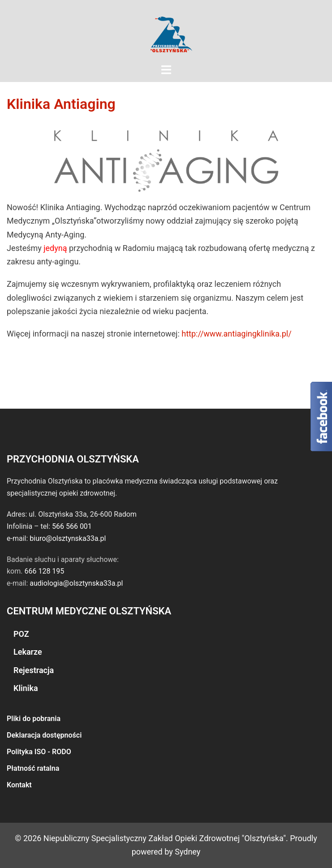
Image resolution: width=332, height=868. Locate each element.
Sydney (188, 852)
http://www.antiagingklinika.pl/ (236, 334)
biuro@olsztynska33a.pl (68, 538)
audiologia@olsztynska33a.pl (76, 583)
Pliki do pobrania (34, 719)
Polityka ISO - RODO (39, 752)
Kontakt (19, 785)
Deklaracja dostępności (44, 735)
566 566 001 (72, 526)
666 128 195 (44, 571)
